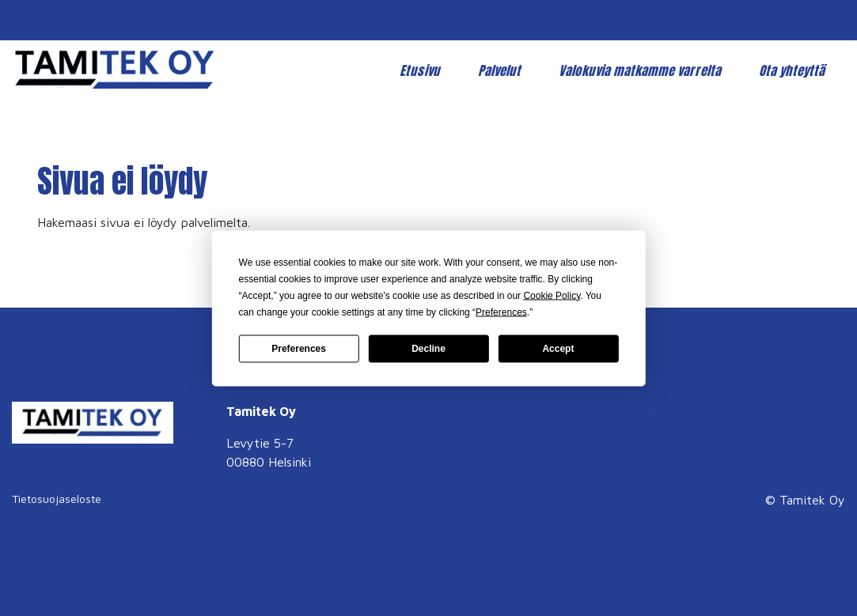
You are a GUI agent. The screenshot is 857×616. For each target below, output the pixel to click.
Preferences (299, 349)
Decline (428, 349)
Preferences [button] (501, 312)
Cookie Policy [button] (552, 295)
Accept (558, 349)
